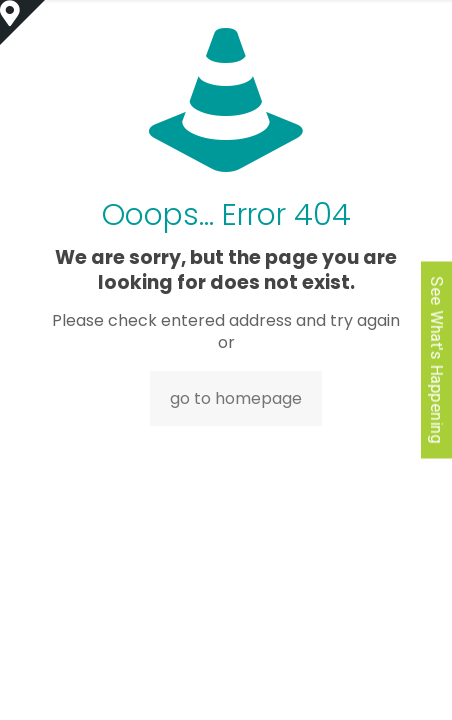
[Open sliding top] (22, 22)
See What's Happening (436, 360)
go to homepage (236, 398)
